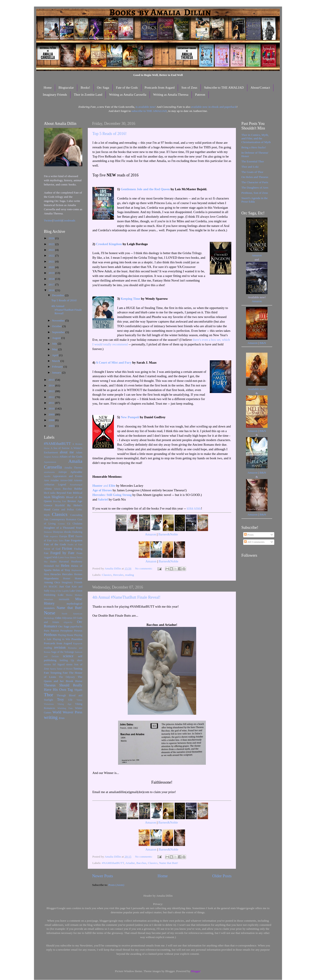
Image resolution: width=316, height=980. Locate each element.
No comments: (144, 568)
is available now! (146, 107)
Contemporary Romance (63, 519)
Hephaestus (77, 570)
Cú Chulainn (75, 524)
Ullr (70, 700)
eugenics (54, 536)
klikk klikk (194, 508)
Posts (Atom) (116, 885)
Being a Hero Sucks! (254, 147)
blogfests (58, 497)
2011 (52, 403)
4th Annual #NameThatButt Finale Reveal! (126, 597)
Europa (63, 536)
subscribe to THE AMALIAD (149, 111)
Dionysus (58, 532)
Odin (58, 618)
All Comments (254, 542)
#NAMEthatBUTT (113, 863)
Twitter (48, 220)
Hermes (78, 574)
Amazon (151, 534)
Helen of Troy (61, 570)
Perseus (78, 631)
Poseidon (77, 639)
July (55, 344)
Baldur (78, 489)
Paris (47, 631)
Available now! (257, 389)
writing (51, 717)
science (68, 656)
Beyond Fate (64, 493)
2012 (52, 397)
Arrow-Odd (66, 480)
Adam (79, 452)
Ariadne (130, 863)
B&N (263, 343)
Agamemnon (50, 462)
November (59, 320)
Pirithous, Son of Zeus (255, 193)
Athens (57, 489)
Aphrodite (76, 472)
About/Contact (260, 88)
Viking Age (65, 704)
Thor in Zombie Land (88, 95)
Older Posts (222, 876)
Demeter (48, 532)
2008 (52, 420)
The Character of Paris (255, 182)
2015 (52, 380)
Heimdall (49, 566)
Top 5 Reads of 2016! (110, 134)
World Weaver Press (67, 712)
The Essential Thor (253, 161)
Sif (54, 664)
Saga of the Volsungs (63, 652)
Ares (46, 480)
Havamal (64, 562)
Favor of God (52, 549)
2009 (52, 414)
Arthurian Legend (55, 485)
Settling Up (67, 660)
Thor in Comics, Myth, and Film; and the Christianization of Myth (256, 138)
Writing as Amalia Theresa (171, 95)
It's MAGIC (51, 587)
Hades (53, 562)
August (57, 338)
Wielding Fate (65, 708)
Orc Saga (103, 88)
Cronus (61, 524)
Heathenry (77, 562)
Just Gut (65, 586)
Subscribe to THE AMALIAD (224, 88)
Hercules (118, 575)
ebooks (68, 532)
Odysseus (67, 618)
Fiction (67, 549)
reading (129, 575)
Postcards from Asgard (160, 88)
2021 (52, 261)
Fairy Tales (58, 540)
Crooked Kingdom (109, 244)
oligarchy (68, 622)
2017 (52, 284)
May (55, 349)
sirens (69, 664)
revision (60, 648)
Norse (50, 613)
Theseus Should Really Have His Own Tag (63, 687)
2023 (52, 250)
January (57, 372)
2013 (52, 391)
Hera (47, 574)
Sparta (53, 669)
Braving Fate (60, 501)
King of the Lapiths (60, 591)
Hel (57, 566)
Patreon (200, 95)
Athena (48, 489)
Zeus (62, 718)
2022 (52, 256)
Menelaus (48, 599)
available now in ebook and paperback (214, 107)
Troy (60, 700)
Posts (249, 535)
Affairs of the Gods (71, 457)
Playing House (66, 635)
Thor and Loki (250, 167)
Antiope (62, 472)
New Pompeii (130, 417)
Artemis (78, 480)
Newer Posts (103, 876)
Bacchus (141, 863)
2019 (52, 273)
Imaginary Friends (55, 95)
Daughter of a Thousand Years (63, 528)
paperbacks (76, 626)
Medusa (79, 595)
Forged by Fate (62, 553)
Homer (67, 578)
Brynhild (60, 505)
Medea (69, 595)
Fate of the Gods (127, 88)
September (59, 332)
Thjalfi (78, 690)
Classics (107, 575)
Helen (65, 566)
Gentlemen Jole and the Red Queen (145, 189)
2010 (52, 408)
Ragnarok (78, 643)
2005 (52, 426)
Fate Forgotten (73, 540)
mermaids (64, 599)
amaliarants (49, 472)
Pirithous (50, 635)
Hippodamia (51, 578)
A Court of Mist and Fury (114, 363)
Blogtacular (66, 88)
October (57, 326)
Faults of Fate (75, 544)
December (58, 295)
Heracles (56, 574)
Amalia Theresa (73, 468)
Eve (71, 536)
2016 (52, 290)
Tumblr (57, 220)
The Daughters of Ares (255, 188)
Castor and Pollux (63, 510)
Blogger (196, 971)
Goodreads (69, 220)
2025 (52, 244)
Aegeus (47, 457)
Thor (48, 695)
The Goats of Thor (252, 172)
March (56, 361)
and (104, 486)
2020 (52, 267)
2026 (52, 238)
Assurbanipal (76, 485)
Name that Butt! (169, 863)
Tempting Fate (59, 673)
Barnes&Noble (168, 534)
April (56, 355)
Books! (85, 88)
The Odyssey (67, 677)
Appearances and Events (67, 476)
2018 (52, 279)
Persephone (66, 631)
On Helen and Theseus (255, 177)
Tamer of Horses (65, 669)
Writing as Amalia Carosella (128, 95)
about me (67, 452)
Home (48, 88)
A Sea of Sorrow (60, 448)
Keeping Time (130, 299)
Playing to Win (62, 639)
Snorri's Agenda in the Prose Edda (255, 200)
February (58, 367)
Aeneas (55, 457)
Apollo (47, 476)
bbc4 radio (50, 493)
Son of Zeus (189, 88)
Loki (61, 595)
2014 (52, 385)
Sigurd (61, 664)
